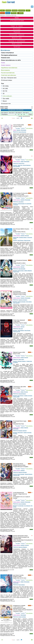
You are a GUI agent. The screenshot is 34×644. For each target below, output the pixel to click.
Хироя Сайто (21, 359)
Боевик (22, 358)
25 (21, 114)
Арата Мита (21, 202)
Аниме (3, 63)
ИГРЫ (14, 13)
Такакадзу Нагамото (23, 300)
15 (19, 114)
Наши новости (17, 44)
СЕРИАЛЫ (15, 10)
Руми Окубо (20, 433)
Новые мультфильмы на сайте (11, 60)
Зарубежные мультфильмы (9, 68)
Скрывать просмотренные (24, 116)
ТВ (28, 10)
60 (17, 118)
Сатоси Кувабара (22, 504)
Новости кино (17, 38)
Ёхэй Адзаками (21, 474)
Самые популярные (7, 53)
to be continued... (17, 96)
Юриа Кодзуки (27, 240)
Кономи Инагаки (21, 204)
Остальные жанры (7, 80)
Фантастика (16, 583)
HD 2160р (17, 86)
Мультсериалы (5, 70)
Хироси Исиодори (22, 132)
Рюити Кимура (21, 585)
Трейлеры (17, 47)
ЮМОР (2, 13)
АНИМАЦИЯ (22, 10)
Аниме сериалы (6, 65)
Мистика (27, 236)
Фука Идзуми (27, 330)
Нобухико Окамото (22, 361)
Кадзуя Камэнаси (27, 165)
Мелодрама (24, 130)
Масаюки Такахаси (22, 431)
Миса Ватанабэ (17, 166)
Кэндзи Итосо (21, 163)
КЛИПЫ (20, 13)
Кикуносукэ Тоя (17, 332)
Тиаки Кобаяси (21, 330)
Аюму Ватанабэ (22, 269)
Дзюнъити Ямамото (23, 547)
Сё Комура (16, 205)
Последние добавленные (9, 55)
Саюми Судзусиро (21, 302)
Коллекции (17, 29)
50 (24, 114)
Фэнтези (23, 267)
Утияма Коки (29, 361)
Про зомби (17, 98)
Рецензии (17, 32)
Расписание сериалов (17, 35)
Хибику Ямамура (28, 271)
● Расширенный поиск (17, 21)
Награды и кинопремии (17, 41)
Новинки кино (5, 58)
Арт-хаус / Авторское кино (9, 78)
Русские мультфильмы (8, 73)
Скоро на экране (17, 26)
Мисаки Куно (16, 272)
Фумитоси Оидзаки (22, 472)
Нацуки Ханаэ (21, 271)
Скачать (31, 150)
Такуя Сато (20, 165)
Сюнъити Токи (16, 475)
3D (17, 93)
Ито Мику (15, 434)
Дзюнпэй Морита (22, 394)
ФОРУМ (8, 13)
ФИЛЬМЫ (8, 10)
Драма (22, 161)
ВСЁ (2, 10)
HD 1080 (17, 88)
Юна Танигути (16, 303)
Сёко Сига (21, 329)
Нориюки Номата (23, 237)
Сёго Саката (29, 302)
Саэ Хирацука (27, 506)
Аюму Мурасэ (20, 240)
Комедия (19, 130)
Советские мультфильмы (9, 75)
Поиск (30, 114)
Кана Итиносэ (21, 396)
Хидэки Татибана (22, 617)
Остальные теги (6, 104)
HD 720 (17, 91)
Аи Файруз (15, 362)
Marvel (17, 101)
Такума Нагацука (29, 474)
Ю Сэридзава (28, 204)
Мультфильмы (5, 50)
